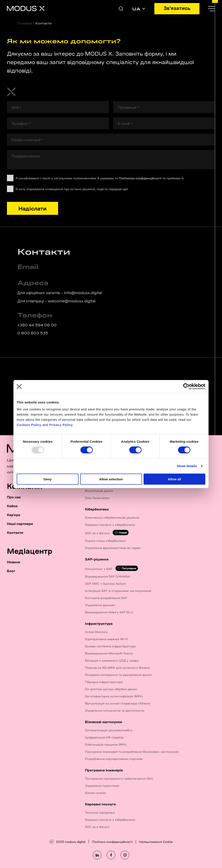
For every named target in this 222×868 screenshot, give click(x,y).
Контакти (15, 532)
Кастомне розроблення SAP (106, 598)
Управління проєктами (103, 785)
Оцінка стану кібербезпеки (106, 541)
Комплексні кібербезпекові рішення (113, 517)
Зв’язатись (177, 8)
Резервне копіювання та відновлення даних (119, 675)
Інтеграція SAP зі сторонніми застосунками (119, 591)
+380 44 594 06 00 (37, 325)
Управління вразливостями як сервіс (113, 548)
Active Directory (97, 632)
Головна (25, 23)
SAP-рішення (97, 559)
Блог (11, 571)
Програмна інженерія (104, 770)
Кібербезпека (97, 509)
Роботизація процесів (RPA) (106, 744)
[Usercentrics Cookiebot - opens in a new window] (186, 387)
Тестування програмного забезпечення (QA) (119, 778)
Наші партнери (20, 523)
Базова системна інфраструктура (111, 646)
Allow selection (111, 479)
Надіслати (33, 208)
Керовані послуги (100, 804)
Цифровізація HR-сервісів (105, 737)
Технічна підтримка (100, 812)
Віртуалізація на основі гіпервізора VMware (118, 703)
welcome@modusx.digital (72, 301)
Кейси (12, 506)
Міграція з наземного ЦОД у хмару (112, 660)
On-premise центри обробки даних (111, 689)
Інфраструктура (99, 623)
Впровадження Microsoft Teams (109, 653)
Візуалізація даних (100, 491)
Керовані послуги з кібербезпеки (110, 525)
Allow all (174, 479)
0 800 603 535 (33, 333)
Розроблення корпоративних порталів (114, 759)
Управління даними (100, 605)
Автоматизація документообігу (109, 730)
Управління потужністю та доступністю (115, 710)
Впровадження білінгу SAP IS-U (109, 612)
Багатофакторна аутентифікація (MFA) (114, 696)
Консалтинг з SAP (112, 568)
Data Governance (98, 498)
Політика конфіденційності (112, 842)
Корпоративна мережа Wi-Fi (107, 639)
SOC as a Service (107, 533)
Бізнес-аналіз (96, 793)
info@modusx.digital (83, 292)
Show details (187, 466)
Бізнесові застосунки (104, 721)
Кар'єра (14, 514)
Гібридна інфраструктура (104, 682)
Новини (14, 562)
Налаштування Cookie (156, 842)
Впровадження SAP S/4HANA (108, 576)
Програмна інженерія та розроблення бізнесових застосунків (132, 751)
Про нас (14, 497)
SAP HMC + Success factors (106, 583)
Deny (48, 479)
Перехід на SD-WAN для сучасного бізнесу (118, 667)
